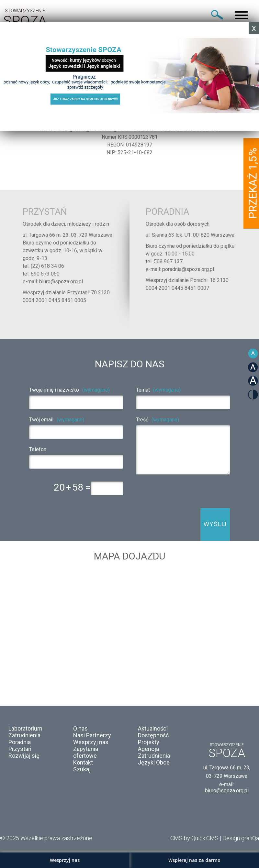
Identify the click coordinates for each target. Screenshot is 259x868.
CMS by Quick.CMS (194, 838)
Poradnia (20, 742)
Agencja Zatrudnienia (154, 752)
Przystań (20, 749)
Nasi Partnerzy (92, 735)
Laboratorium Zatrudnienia (25, 732)
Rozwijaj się (24, 756)
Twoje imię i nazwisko (69, 390)
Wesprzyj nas (91, 742)
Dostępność (153, 735)
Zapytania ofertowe (86, 752)
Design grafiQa (241, 838)
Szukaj (82, 769)
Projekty (149, 742)
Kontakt (83, 762)
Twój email (57, 420)
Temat (158, 390)
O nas (80, 728)
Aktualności (153, 728)
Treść (158, 420)
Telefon (38, 449)
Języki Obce (154, 762)
